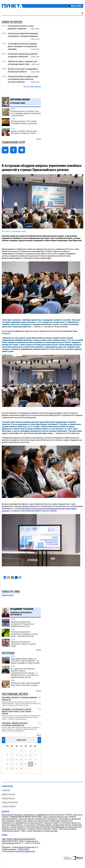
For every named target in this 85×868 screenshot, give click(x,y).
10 (26, 755)
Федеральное (8, 794)
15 (17, 760)
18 (31, 760)
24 (26, 764)
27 (8, 769)
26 (35, 764)
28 (12, 769)
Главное (6, 790)
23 (21, 764)
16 (21, 760)
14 (12, 760)
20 (8, 764)
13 (8, 760)
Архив (39, 139)
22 (17, 764)
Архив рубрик (9, 807)
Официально (8, 799)
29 (17, 769)
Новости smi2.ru (8, 595)
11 (31, 755)
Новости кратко (10, 803)
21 (12, 764)
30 (21, 769)
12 (35, 755)
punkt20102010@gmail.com (25, 851)
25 (31, 764)
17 (26, 760)
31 (26, 769)
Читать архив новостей (32, 87)
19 (35, 760)
